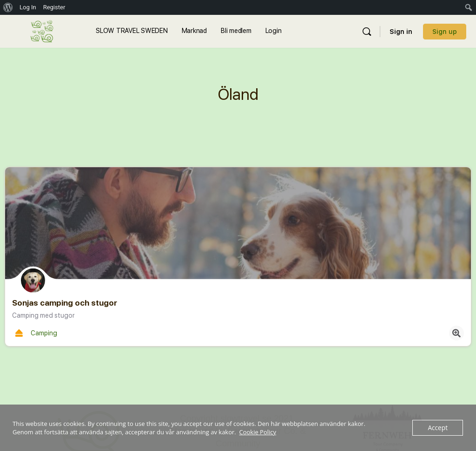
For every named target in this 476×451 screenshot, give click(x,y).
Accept (438, 428)
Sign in (401, 32)
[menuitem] (8, 7)
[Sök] (367, 32)
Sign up (445, 32)
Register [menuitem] (54, 7)
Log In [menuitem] (28, 7)
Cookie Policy (258, 432)
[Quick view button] (456, 333)
